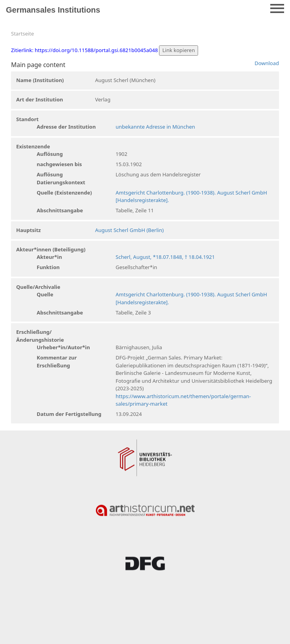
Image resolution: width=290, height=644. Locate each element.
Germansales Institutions (53, 10)
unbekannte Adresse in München (155, 127)
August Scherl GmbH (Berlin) (129, 230)
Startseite (22, 34)
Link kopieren (179, 50)
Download (267, 63)
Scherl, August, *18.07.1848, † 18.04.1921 (165, 257)
